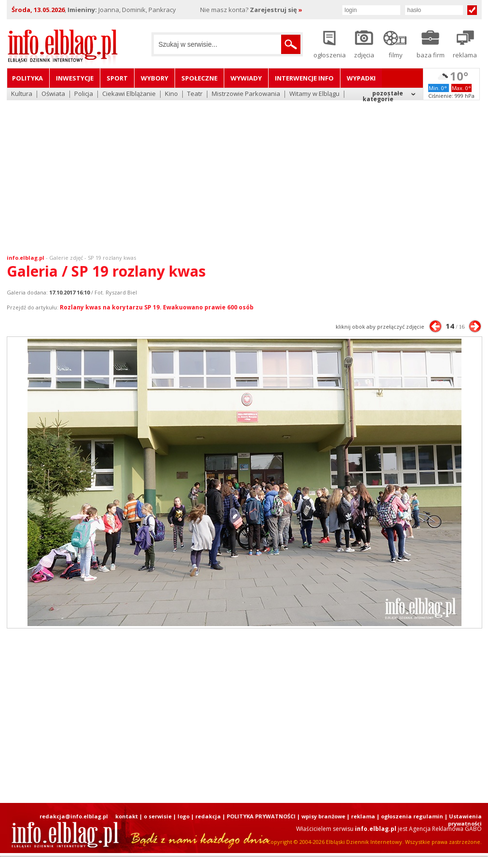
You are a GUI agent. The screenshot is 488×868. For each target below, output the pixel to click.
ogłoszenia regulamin (412, 816)
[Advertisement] (244, 171)
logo (183, 816)
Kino (171, 94)
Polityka (27, 78)
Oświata (53, 94)
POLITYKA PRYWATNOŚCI (261, 816)
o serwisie (158, 816)
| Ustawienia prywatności (463, 820)
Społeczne (199, 78)
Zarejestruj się (276, 10)
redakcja (208, 816)
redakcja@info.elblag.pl (74, 816)
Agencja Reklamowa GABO (445, 829)
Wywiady (246, 78)
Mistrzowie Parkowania (246, 94)
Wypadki (361, 78)
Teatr (195, 94)
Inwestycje (75, 78)
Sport (117, 78)
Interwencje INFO (304, 78)
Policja (84, 94)
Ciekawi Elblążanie (129, 94)
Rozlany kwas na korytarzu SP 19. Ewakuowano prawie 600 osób (157, 307)
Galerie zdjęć (66, 258)
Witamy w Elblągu (314, 94)
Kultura (22, 94)
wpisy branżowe (323, 816)
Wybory (155, 78)
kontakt (127, 816)
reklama (363, 816)
